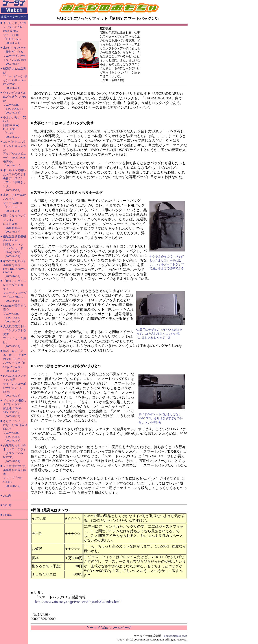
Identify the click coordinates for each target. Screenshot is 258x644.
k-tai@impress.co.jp (176, 636)
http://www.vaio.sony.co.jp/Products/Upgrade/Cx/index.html (78, 602)
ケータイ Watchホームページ (109, 628)
